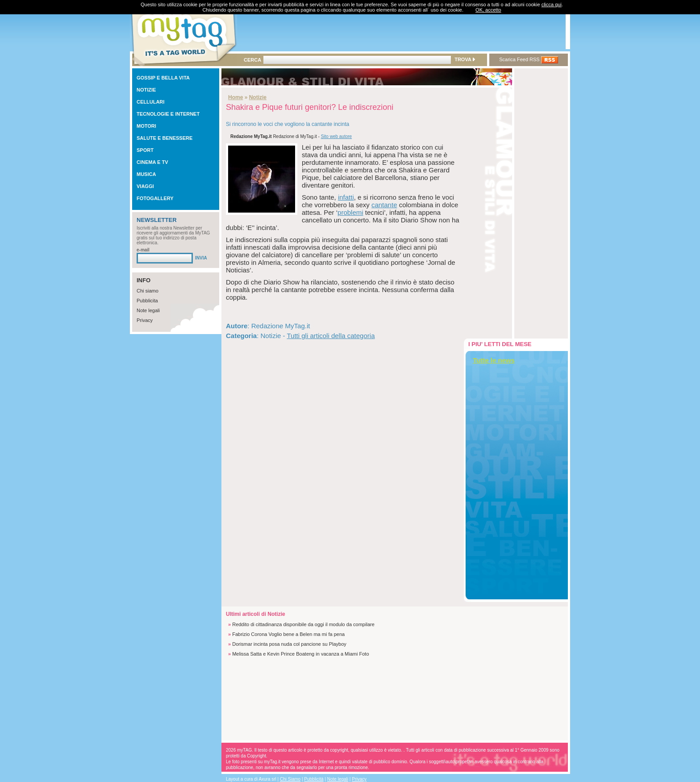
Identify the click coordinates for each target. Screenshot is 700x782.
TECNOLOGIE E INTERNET (168, 114)
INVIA (201, 258)
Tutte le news (494, 360)
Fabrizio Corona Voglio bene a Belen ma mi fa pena (288, 634)
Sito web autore (337, 136)
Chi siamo (148, 291)
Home (235, 97)
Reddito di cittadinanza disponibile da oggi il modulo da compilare (303, 624)
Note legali (148, 310)
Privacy (145, 320)
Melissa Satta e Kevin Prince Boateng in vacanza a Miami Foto (300, 654)
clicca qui (552, 4)
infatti (346, 197)
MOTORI (146, 126)
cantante (384, 205)
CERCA (252, 60)
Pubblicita (147, 301)
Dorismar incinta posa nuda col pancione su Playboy (289, 644)
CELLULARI (150, 102)
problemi (350, 212)
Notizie (258, 97)
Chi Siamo (290, 779)
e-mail (143, 250)
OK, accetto (488, 10)
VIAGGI (145, 186)
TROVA (465, 59)
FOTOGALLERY (155, 198)
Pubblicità (314, 779)
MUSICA (146, 174)
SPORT (145, 150)
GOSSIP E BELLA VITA (163, 78)
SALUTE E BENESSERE (165, 138)
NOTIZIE (146, 90)
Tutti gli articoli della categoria (331, 336)
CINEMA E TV (152, 162)
